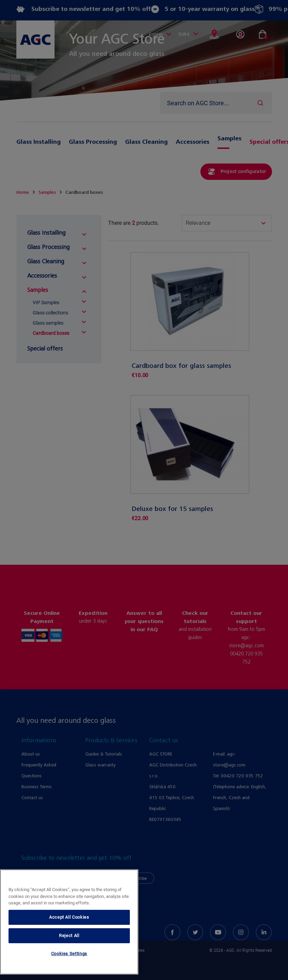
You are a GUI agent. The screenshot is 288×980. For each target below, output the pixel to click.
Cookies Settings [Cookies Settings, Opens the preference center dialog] (69, 954)
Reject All (69, 936)
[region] (69, 922)
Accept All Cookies (69, 917)
